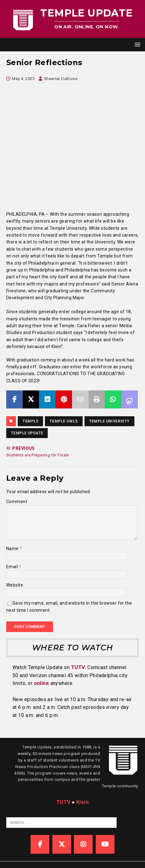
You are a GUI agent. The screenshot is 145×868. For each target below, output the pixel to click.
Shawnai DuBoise (61, 79)
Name (13, 549)
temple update (27, 433)
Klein (82, 802)
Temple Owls (64, 421)
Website (15, 585)
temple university (109, 421)
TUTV (78, 667)
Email (13, 567)
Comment (17, 502)
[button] (136, 44)
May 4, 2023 (23, 79)
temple (30, 421)
